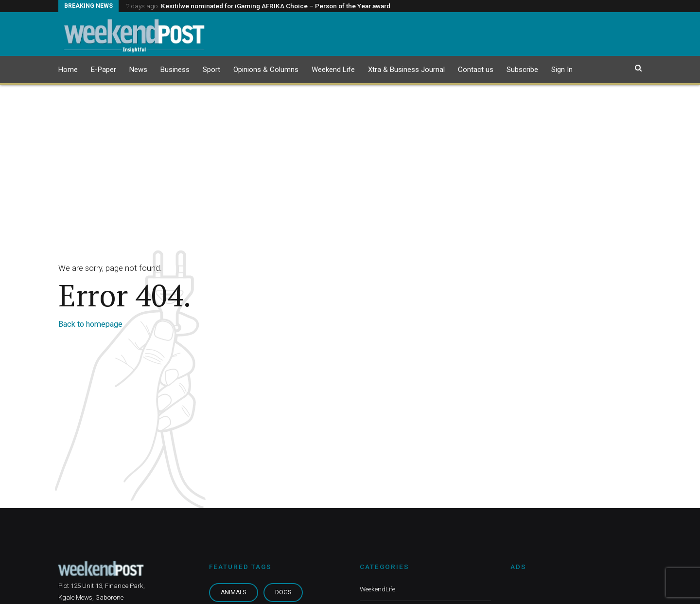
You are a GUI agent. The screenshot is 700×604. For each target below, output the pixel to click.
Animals (233, 592)
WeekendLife (377, 589)
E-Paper (104, 70)
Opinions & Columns (266, 70)
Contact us (476, 70)
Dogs (283, 592)
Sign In (562, 70)
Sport (211, 70)
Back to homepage (90, 324)
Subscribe (522, 70)
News (138, 70)
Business (175, 70)
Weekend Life (333, 70)
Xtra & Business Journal (406, 70)
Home (68, 70)
